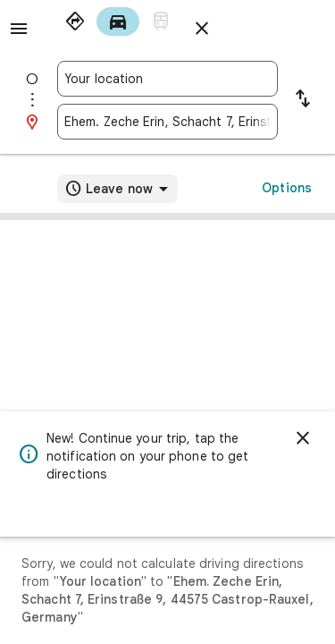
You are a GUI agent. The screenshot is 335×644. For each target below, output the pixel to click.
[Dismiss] (303, 438)
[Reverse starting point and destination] (303, 100)
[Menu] (19, 29)
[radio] (75, 21)
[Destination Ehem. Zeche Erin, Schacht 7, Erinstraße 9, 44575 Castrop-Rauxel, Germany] (167, 122)
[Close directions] (202, 29)
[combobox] (167, 79)
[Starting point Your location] (167, 79)
